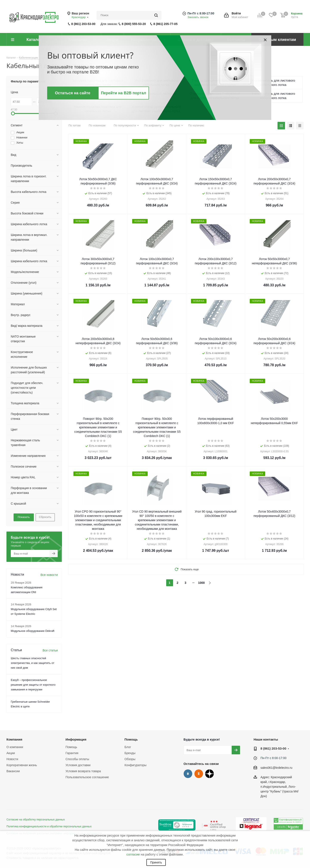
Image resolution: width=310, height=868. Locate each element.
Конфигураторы (135, 765)
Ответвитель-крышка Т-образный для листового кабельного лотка (215, 96)
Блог (128, 747)
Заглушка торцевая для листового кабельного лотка (98, 83)
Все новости (49, 575)
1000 (201, 583)
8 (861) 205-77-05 (166, 24)
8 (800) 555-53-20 (134, 24)
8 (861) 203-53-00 (83, 24)
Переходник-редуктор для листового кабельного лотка (98, 96)
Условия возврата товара (83, 771)
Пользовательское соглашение (87, 777)
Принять (156, 862)
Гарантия (72, 753)
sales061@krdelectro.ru (276, 768)
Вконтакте (188, 774)
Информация (76, 739)
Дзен (209, 774)
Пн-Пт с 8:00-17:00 (201, 13)
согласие (133, 854)
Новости (12, 759)
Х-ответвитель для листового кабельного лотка (273, 83)
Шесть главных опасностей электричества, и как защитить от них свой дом (33, 663)
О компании (15, 747)
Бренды (130, 753)
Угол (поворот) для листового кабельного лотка (156, 83)
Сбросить (45, 517)
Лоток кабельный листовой (156, 94)
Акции (11, 753)
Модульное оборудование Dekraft (33, 631)
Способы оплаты (77, 759)
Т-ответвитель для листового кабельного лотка (273, 96)
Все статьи (50, 650)
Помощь (71, 747)
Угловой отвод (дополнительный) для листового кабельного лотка (156, 109)
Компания (14, 739)
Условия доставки (78, 765)
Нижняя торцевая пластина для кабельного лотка (98, 109)
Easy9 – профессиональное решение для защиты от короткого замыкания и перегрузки (33, 685)
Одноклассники (199, 774)
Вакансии (13, 771)
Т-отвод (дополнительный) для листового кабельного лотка (215, 83)
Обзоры (130, 759)
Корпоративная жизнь (22, 765)
